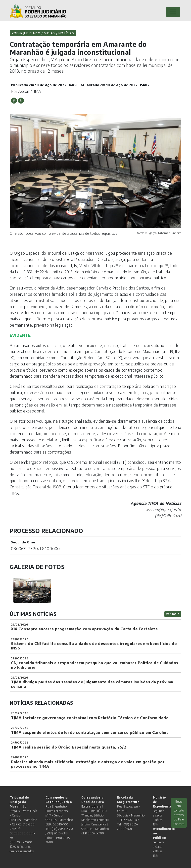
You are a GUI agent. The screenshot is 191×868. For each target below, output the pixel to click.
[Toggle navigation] (173, 12)
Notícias (66, 33)
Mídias (49, 33)
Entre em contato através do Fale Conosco (179, 813)
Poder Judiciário (26, 33)
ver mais (173, 614)
